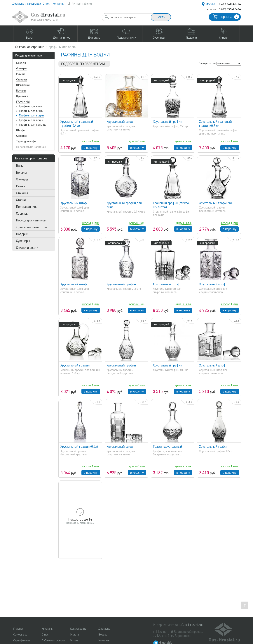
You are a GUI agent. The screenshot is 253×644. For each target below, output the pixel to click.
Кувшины (22, 96)
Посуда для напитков (29, 56)
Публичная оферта (53, 640)
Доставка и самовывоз (27, 4)
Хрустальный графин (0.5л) (79, 447)
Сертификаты (21, 640)
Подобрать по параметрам (84, 64)
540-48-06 (229, 4)
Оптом (47, 4)
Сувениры (23, 241)
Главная (18, 629)
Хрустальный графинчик (216, 203)
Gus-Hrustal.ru (192, 625)
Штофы (21, 130)
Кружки (21, 91)
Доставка (104, 629)
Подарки (22, 234)
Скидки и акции (27, 248)
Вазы (20, 166)
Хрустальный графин (167, 122)
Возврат (103, 635)
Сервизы (22, 136)
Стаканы (21, 80)
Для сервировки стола (32, 227)
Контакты (58, 4)
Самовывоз (20, 635)
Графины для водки (31, 116)
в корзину (91, 148)
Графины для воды (31, 120)
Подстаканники (27, 207)
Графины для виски (31, 111)
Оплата (74, 635)
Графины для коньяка (33, 125)
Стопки (21, 200)
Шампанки (23, 85)
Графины (23, 102)
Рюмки (20, 74)
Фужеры (21, 68)
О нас (45, 635)
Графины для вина (30, 106)
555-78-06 (230, 9)
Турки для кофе (26, 141)
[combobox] (130, 17)
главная (32, 47)
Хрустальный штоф (120, 122)
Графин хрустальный (167, 447)
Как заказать (78, 629)
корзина (229, 17)
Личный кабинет (82, 4)
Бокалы (21, 63)
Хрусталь (47, 629)
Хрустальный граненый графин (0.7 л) (216, 124)
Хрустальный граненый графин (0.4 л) (77, 124)
